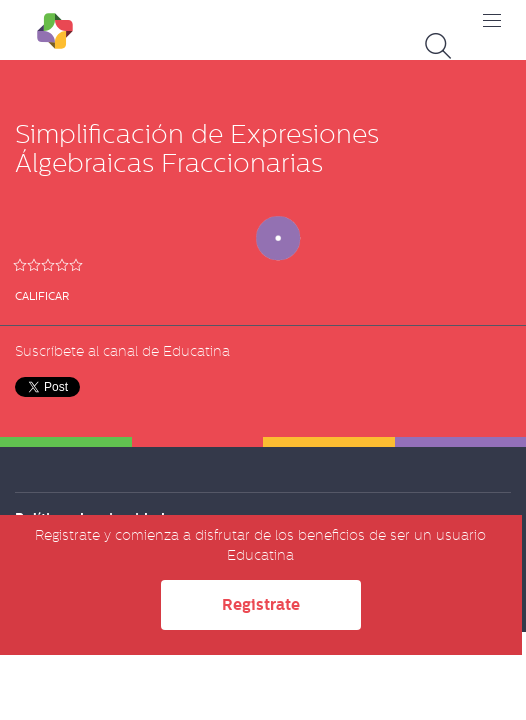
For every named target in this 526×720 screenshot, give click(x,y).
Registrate (261, 604)
